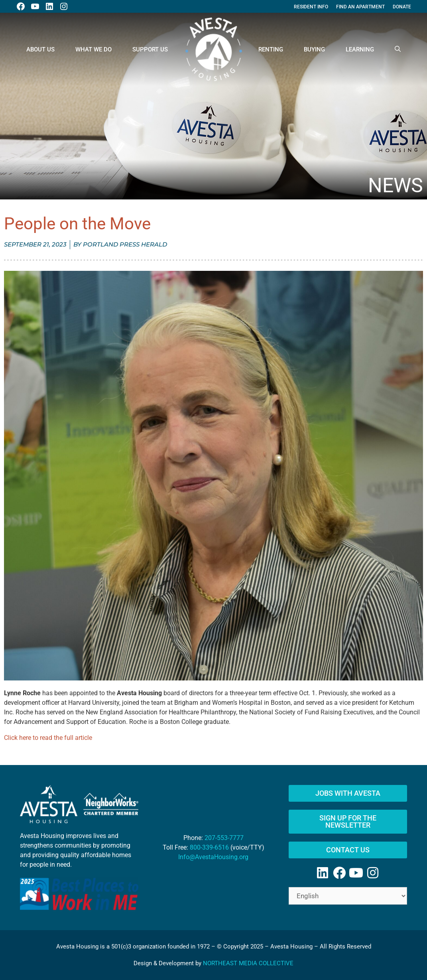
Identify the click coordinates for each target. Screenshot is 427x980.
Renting (271, 49)
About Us (40, 49)
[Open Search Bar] (398, 49)
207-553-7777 (224, 838)
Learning (360, 49)
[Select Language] (348, 896)
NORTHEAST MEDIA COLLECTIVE (248, 963)
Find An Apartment (360, 7)
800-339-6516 (209, 847)
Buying (314, 49)
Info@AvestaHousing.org (213, 857)
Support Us (150, 49)
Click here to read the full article (48, 738)
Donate (402, 7)
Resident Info (311, 7)
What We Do (93, 49)
